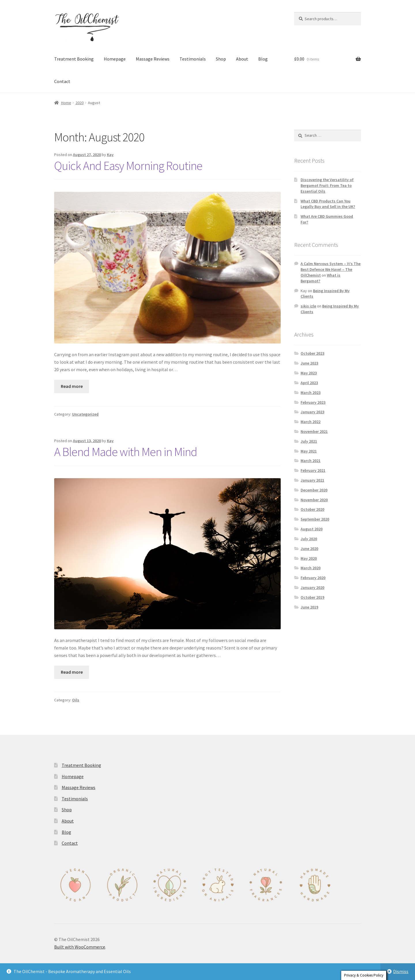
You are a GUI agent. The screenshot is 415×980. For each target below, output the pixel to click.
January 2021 (312, 480)
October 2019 (312, 597)
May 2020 (309, 558)
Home (66, 103)
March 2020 (311, 568)
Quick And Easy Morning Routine (128, 166)
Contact (62, 81)
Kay (110, 155)
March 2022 (311, 422)
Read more (72, 386)
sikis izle (308, 306)
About (242, 59)
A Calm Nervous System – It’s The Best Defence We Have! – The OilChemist (331, 269)
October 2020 (312, 509)
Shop (221, 59)
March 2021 (311, 461)
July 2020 (309, 539)
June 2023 (309, 363)
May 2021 (309, 451)
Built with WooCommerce (80, 947)
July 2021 (309, 441)
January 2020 (312, 587)
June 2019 (309, 607)
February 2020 (313, 578)
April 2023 (309, 383)
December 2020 (314, 490)
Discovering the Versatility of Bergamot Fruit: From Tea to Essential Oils (327, 185)
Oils (76, 700)
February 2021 (313, 470)
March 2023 (311, 393)
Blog (263, 59)
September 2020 (315, 519)
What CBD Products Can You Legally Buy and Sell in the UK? (328, 204)
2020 (80, 103)
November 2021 (314, 431)
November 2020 (314, 500)
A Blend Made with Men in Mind (126, 452)
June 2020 (309, 549)
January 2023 (312, 412)
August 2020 (312, 529)
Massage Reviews (153, 59)
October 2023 (312, 353)
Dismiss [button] (401, 971)
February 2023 (313, 402)
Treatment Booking (74, 59)
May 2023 (309, 373)
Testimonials (193, 59)
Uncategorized (85, 414)
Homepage (115, 59)
